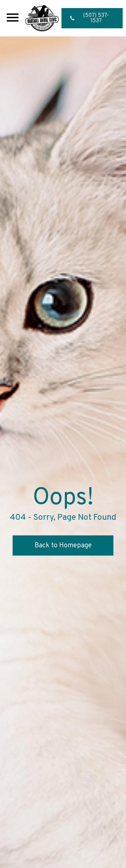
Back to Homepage (63, 546)
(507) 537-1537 (90, 18)
